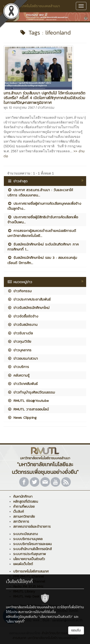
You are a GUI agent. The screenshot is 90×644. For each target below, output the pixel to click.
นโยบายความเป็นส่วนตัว (29, 559)
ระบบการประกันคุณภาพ (30, 554)
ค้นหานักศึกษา (23, 497)
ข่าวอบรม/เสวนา (23, 358)
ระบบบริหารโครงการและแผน (32, 544)
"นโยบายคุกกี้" (15, 621)
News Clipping (22, 417)
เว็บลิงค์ (18, 512)
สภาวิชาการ (21, 522)
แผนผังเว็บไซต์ (23, 564)
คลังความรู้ (18, 375)
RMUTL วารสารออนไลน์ (28, 409)
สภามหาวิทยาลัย (24, 517)
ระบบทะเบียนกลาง (26, 534)
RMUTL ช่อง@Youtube (28, 401)
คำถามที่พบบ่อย (24, 507)
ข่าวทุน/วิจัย (19, 341)
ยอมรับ (76, 630)
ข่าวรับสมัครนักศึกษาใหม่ (28, 308)
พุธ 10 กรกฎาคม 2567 (19, 108)
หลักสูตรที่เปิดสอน (26, 502)
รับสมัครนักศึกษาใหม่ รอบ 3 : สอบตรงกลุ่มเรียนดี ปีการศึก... (42, 260)
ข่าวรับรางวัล (20, 333)
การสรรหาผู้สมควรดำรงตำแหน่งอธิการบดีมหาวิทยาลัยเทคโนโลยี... (42, 233)
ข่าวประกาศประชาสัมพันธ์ (29, 299)
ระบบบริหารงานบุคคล (28, 539)
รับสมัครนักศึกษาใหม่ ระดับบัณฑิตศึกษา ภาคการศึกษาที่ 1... (43, 247)
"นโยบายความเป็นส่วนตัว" (56, 617)
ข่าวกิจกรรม (46, 108)
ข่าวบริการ (18, 367)
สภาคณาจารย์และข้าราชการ (32, 527)
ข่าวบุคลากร (19, 350)
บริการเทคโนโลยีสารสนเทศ (31, 571)
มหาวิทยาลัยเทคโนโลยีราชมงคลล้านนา (32, 6)
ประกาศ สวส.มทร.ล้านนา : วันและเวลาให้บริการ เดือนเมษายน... (40, 192)
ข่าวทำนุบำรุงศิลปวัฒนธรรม (31, 392)
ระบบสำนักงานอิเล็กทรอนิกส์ (32, 549)
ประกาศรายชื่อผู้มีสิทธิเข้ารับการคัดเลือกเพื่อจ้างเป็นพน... (43, 220)
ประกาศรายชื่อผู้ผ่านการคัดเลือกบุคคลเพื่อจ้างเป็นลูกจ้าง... (44, 206)
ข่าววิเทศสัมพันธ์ (23, 384)
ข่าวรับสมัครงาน (22, 325)
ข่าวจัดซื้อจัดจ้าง (23, 316)
